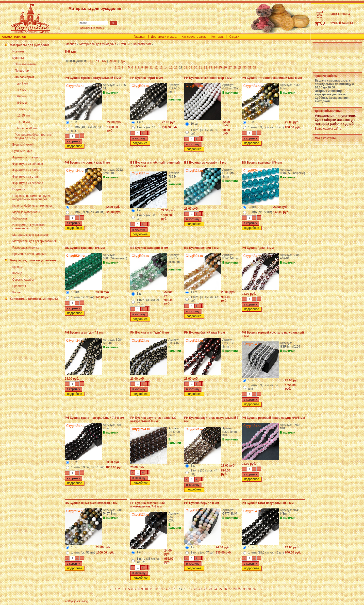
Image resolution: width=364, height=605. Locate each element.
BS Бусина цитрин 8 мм (201, 248)
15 (171, 67)
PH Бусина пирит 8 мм (147, 78)
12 (156, 67)
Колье (16, 292)
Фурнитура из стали (26, 177)
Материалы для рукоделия (30, 45)
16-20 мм (24, 122)
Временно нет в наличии (29, 254)
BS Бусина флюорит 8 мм (149, 248)
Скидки (234, 37)
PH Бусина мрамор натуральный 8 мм (93, 78)
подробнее (75, 146)
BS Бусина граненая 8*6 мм (262, 163)
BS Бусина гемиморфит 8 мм (205, 163)
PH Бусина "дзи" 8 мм (258, 248)
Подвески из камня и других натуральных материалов (31, 198)
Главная (139, 37)
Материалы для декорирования (34, 241)
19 (190, 67)
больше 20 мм (27, 128)
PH (97, 61)
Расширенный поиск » (91, 28)
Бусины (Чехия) (23, 145)
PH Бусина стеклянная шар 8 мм (208, 78)
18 (186, 67)
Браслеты (19, 286)
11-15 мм (24, 116)
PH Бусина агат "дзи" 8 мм (84, 333)
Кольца (17, 273)
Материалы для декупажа (30, 235)
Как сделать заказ (194, 37)
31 (250, 67)
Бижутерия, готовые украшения (33, 260)
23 (210, 67)
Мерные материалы (26, 212)
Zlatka (113, 61)
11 (151, 67)
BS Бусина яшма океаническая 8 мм (91, 503)
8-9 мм (22, 103)
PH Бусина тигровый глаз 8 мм (87, 163)
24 (215, 67)
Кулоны (17, 267)
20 (195, 67)
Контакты (218, 37)
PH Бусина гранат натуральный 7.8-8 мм (94, 418)
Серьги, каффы (23, 280)
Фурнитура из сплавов (28, 164)
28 (235, 67)
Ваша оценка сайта (328, 129)
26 (225, 67)
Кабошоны (20, 218)
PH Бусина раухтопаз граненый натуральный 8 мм (153, 420)
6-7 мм (22, 96)
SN (104, 61)
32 (255, 67)
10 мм (21, 109)
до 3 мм (23, 84)
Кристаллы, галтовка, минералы (34, 299)
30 (245, 67)
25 (220, 67)
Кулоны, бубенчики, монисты (32, 206)
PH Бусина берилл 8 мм (202, 503)
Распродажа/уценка (26, 248)
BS (90, 61)
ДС (123, 61)
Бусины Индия (22, 151)
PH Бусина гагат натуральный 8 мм (268, 503)
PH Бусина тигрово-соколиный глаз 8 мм (272, 78)
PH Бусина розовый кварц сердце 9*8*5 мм (273, 418)
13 (161, 67)
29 (240, 67)
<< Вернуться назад (76, 601)
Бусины (18, 58)
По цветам (22, 71)
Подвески (19, 189)
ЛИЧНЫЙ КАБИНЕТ (342, 23)
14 (166, 67)
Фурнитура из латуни (27, 170)
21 (200, 67)
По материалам (25, 64)
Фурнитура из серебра (28, 183)
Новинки (18, 51)
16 (176, 67)
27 (230, 67)
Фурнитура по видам (26, 157)
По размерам (24, 77)
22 (205, 67)
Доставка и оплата (164, 37)
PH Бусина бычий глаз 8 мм (205, 333)
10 (146, 67)
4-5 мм (22, 90)
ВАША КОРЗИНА (340, 14)
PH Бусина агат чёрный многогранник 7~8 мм (148, 505)
